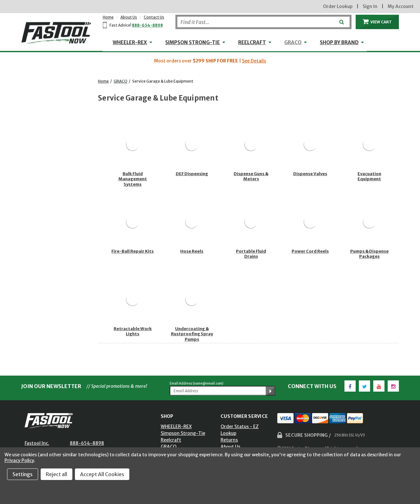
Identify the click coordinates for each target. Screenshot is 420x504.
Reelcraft (252, 42)
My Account (401, 6)
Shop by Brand (339, 42)
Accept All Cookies (102, 474)
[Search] (263, 22)
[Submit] (341, 20)
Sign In (370, 6)
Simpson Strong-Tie (193, 42)
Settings (23, 474)
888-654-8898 (147, 25)
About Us (129, 17)
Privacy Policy (19, 460)
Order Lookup (338, 6)
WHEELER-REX (130, 42)
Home (108, 17)
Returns (229, 440)
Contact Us (154, 17)
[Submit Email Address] (271, 391)
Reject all (57, 474)
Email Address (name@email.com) (197, 383)
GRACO (293, 42)
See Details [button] (254, 61)
